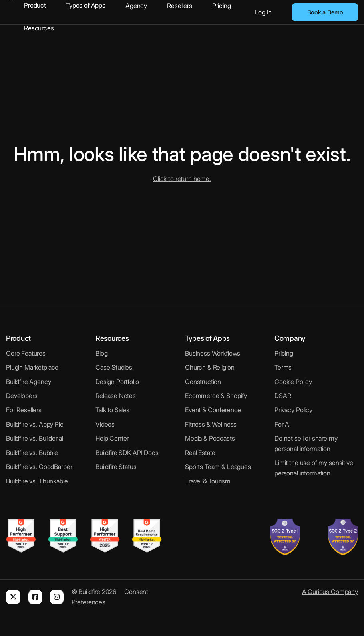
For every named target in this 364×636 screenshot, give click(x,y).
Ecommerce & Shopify (216, 396)
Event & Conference (213, 410)
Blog (101, 353)
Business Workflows (213, 353)
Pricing (222, 6)
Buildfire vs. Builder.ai (34, 438)
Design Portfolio (117, 382)
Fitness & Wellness (211, 424)
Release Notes (116, 396)
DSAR (283, 396)
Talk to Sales (112, 410)
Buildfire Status (116, 467)
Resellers (180, 6)
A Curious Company (330, 592)
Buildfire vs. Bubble (32, 453)
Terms (283, 367)
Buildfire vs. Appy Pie (35, 424)
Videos (105, 424)
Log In (263, 12)
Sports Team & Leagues (218, 467)
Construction (203, 382)
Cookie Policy (293, 382)
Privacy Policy (293, 410)
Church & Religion (210, 367)
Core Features (26, 353)
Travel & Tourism (208, 481)
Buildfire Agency (29, 382)
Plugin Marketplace (32, 367)
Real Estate (200, 453)
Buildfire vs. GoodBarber (39, 467)
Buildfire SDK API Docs (127, 453)
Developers (22, 396)
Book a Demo (325, 12)
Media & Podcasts (210, 438)
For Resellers (24, 410)
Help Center (112, 438)
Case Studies (114, 367)
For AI (283, 424)
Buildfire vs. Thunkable (37, 481)
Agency (136, 6)
